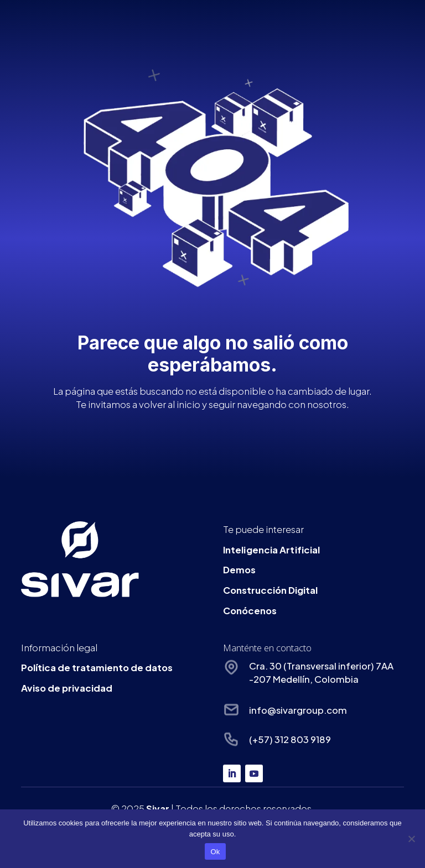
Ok (215, 852)
